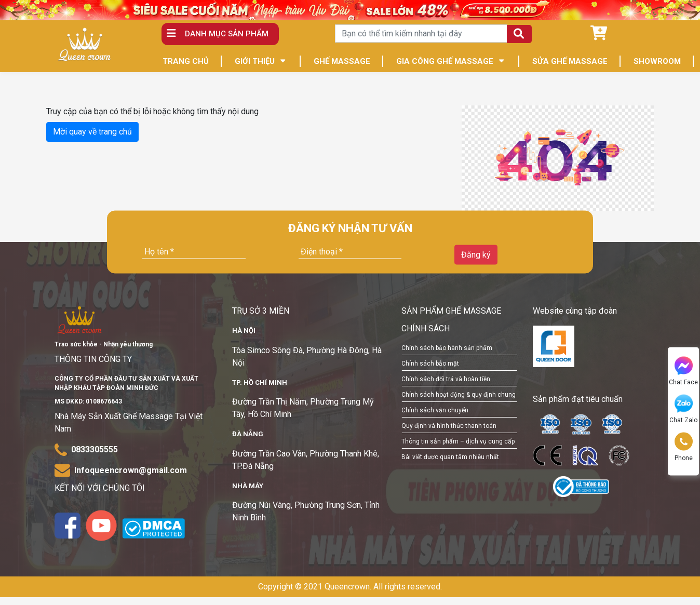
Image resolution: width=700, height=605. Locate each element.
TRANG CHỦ (186, 61)
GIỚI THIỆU (255, 61)
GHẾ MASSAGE (342, 61)
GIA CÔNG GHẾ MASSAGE (445, 61)
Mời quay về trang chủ (92, 132)
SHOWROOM (657, 61)
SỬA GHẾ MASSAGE (570, 61)
